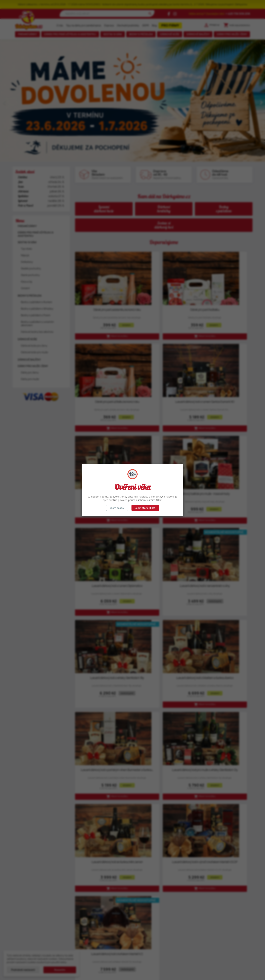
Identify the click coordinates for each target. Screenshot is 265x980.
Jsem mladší (117, 508)
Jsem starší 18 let (145, 508)
